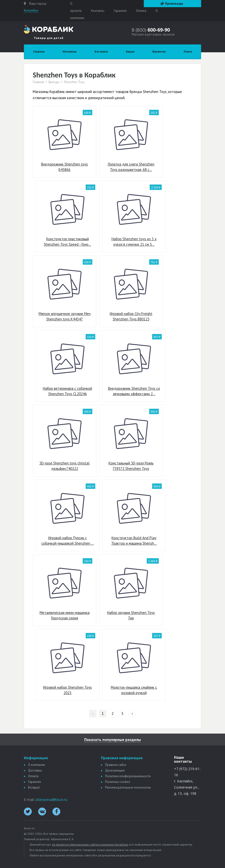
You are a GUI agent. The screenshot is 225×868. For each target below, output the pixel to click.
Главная (39, 51)
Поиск (188, 51)
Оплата (141, 11)
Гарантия (120, 11)
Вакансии (159, 51)
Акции (130, 51)
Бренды (54, 82)
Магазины (70, 51)
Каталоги (101, 51)
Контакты (98, 11)
